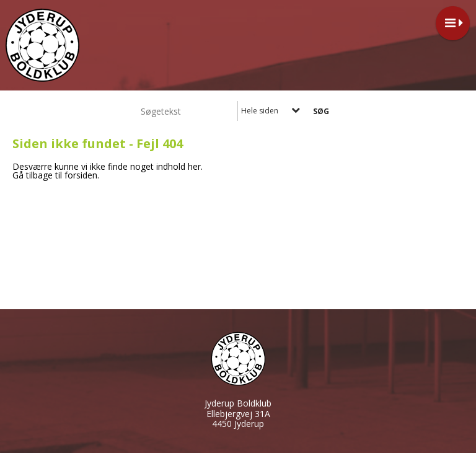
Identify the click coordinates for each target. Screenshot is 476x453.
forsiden (81, 175)
